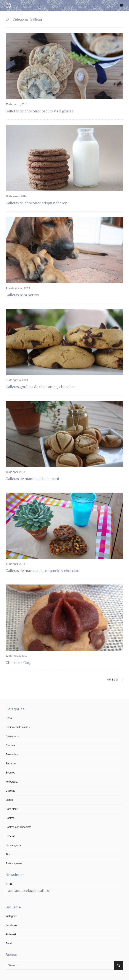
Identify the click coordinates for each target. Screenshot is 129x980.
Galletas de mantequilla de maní (32, 479)
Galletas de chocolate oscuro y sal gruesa (40, 111)
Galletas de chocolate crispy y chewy (36, 203)
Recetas (10, 836)
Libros (9, 800)
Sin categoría (13, 845)
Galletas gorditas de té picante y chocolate (41, 387)
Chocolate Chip (19, 663)
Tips (8, 854)
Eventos (10, 773)
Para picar (12, 809)
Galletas (10, 791)
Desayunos (12, 736)
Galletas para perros (22, 295)
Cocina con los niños (18, 727)
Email (9, 884)
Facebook (11, 925)
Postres (10, 818)
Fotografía (12, 782)
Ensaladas (12, 754)
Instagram (11, 916)
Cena (9, 718)
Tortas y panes (14, 863)
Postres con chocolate (18, 827)
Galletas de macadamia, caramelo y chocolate (43, 571)
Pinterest (11, 934)
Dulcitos (10, 745)
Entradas (11, 764)
